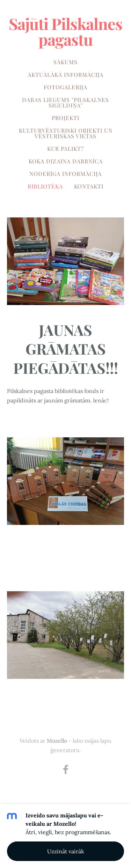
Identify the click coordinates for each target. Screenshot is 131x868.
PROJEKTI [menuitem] (65, 118)
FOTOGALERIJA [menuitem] (65, 87)
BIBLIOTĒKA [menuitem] (45, 186)
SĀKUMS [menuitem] (65, 62)
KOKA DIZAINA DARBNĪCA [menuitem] (66, 161)
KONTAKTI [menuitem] (89, 186)
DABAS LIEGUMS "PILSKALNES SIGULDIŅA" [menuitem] (65, 102)
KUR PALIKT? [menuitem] (65, 149)
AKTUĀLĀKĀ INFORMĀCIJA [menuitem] (65, 75)
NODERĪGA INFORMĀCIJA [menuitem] (65, 174)
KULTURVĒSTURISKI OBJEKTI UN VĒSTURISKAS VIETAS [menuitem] (66, 133)
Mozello (57, 741)
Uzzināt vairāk (66, 851)
